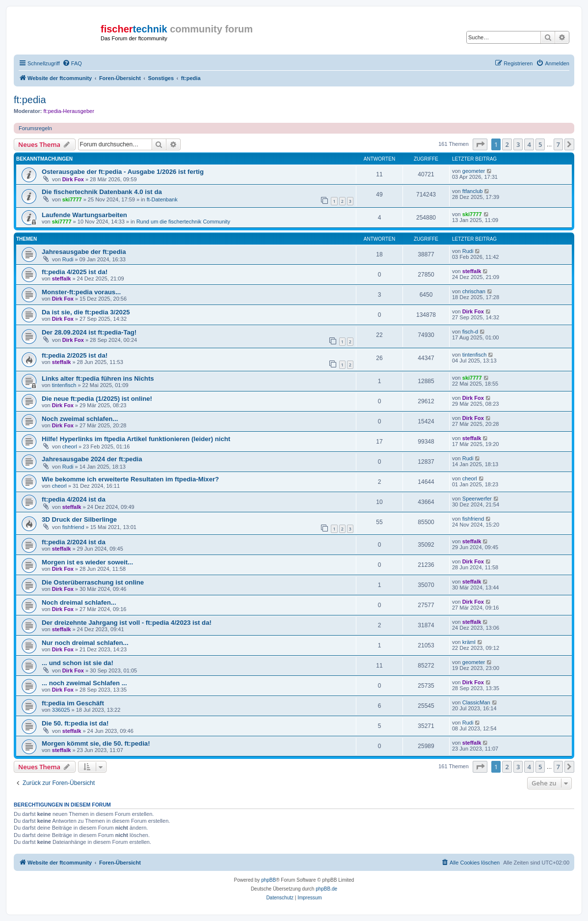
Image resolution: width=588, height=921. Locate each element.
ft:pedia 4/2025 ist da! (75, 272)
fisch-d (470, 332)
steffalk (62, 279)
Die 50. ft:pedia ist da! (75, 723)
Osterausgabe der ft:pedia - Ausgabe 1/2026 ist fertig (123, 172)
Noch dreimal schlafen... (79, 602)
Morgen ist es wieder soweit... (87, 562)
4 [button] (529, 144)
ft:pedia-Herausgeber (69, 111)
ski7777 (72, 199)
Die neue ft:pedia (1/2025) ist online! (97, 399)
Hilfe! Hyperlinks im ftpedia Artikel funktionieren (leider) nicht (136, 439)
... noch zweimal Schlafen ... (84, 683)
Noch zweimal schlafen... (80, 419)
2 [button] (507, 144)
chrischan (474, 291)
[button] (480, 144)
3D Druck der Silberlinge (79, 519)
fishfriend (73, 527)
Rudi (68, 259)
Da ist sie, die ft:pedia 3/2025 (86, 312)
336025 (61, 710)
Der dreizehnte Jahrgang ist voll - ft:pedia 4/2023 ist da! (127, 623)
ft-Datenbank (162, 199)
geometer (474, 171)
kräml (469, 642)
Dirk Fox (73, 179)
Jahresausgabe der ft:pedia (84, 252)
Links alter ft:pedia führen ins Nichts (98, 378)
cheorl (70, 447)
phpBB (268, 880)
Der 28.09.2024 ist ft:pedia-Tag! (89, 332)
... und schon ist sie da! (78, 663)
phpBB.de (326, 889)
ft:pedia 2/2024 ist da (74, 542)
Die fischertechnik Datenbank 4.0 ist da (102, 192)
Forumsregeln (35, 128)
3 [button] (518, 144)
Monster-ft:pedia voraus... (81, 292)
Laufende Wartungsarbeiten (84, 215)
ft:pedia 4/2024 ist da (74, 499)
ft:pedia (30, 100)
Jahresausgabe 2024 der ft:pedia (92, 459)
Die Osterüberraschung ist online (93, 582)
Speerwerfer (477, 499)
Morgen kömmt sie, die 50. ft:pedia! (96, 743)
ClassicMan (476, 702)
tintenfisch (475, 355)
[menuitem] (72, 63)
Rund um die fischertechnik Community (183, 222)
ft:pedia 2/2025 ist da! (75, 355)
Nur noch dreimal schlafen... (85, 643)
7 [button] (558, 144)
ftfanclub (473, 191)
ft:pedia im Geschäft (73, 703)
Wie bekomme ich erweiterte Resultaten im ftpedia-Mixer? (130, 479)
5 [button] (540, 144)
